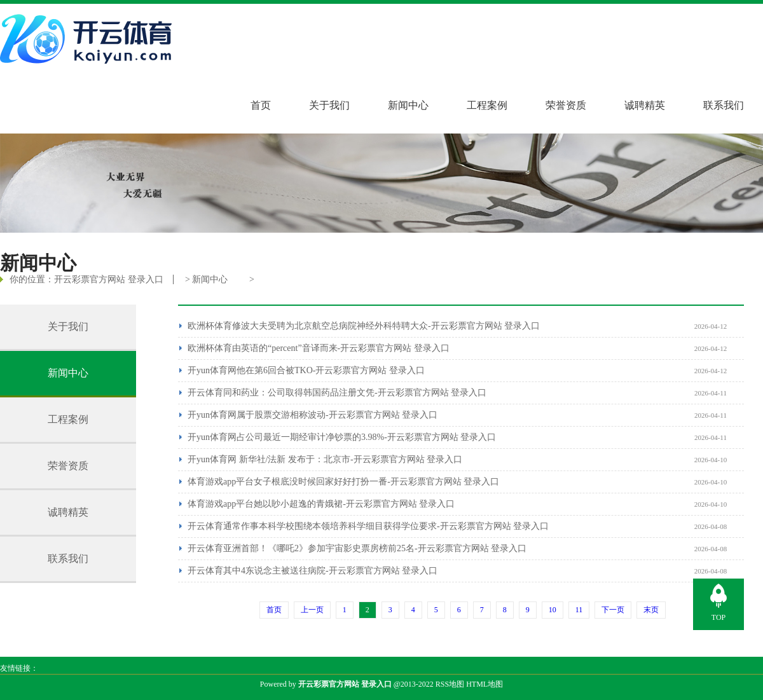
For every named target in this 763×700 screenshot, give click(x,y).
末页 (651, 610)
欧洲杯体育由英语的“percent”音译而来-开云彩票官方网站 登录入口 (319, 348)
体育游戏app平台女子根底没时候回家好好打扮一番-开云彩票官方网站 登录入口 (343, 482)
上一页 (312, 610)
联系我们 (724, 105)
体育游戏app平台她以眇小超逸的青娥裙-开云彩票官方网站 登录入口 (321, 504)
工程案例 (487, 105)
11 (579, 610)
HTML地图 (485, 684)
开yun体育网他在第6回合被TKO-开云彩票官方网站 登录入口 (306, 370)
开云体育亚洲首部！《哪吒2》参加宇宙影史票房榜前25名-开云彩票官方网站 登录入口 (357, 548)
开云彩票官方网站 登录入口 (109, 279)
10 (553, 610)
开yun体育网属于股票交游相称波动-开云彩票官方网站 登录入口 (313, 415)
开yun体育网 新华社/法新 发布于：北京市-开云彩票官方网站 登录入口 (325, 459)
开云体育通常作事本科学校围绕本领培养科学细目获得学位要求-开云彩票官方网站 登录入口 (368, 526)
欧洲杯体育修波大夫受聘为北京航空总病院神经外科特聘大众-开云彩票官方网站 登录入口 (364, 326)
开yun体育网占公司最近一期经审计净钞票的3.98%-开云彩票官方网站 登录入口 (342, 437)
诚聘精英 (645, 105)
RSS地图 (450, 684)
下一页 (613, 610)
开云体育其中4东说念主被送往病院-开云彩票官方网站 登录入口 (313, 571)
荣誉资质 (566, 105)
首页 (261, 105)
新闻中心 (408, 105)
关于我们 (329, 105)
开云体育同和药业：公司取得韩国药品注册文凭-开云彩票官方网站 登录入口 (337, 393)
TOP (718, 617)
